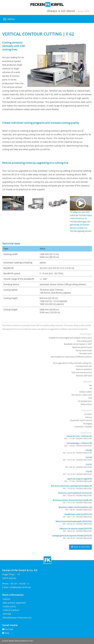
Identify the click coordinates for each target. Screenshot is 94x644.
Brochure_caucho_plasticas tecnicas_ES (75, 493)
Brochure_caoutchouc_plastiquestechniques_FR (71, 486)
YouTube (8, 629)
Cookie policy (9, 606)
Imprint (6, 599)
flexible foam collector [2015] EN (78, 514)
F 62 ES (89, 465)
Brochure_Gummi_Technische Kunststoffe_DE (72, 500)
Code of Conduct (11, 610)
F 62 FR (89, 472)
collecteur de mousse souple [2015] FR (76, 529)
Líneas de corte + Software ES (79, 436)
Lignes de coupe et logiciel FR (79, 479)
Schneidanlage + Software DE (79, 443)
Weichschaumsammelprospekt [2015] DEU (74, 521)
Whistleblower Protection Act (17, 618)
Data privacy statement (14, 603)
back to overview (80, 547)
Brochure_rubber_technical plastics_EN (75, 507)
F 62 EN (89, 457)
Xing (6, 633)
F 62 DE (89, 450)
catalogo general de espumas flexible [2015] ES (72, 536)
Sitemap (7, 614)
